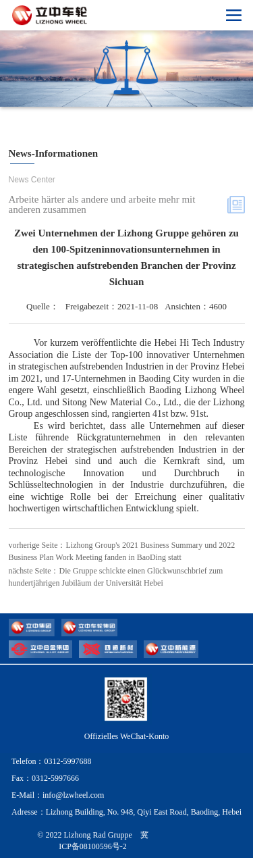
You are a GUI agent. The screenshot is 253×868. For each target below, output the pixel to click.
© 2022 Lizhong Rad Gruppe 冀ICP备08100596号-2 (92, 851)
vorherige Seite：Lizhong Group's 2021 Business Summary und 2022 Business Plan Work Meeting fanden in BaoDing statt (122, 551)
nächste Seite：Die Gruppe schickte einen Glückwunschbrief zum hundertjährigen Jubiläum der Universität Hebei (116, 582)
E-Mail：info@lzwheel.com (58, 805)
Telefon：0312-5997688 (51, 771)
